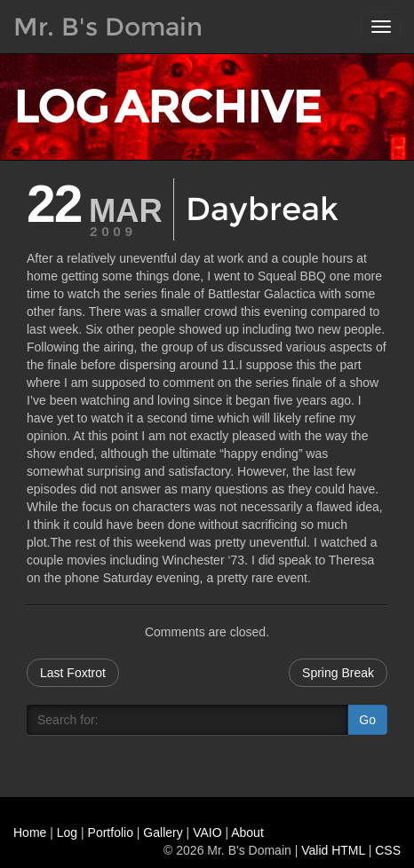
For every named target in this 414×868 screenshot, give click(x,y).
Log (67, 832)
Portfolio (111, 832)
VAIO (207, 832)
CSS (388, 850)
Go (367, 720)
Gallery (163, 832)
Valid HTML (333, 850)
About (247, 832)
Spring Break (338, 673)
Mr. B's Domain (108, 27)
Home (30, 832)
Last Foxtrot (73, 673)
